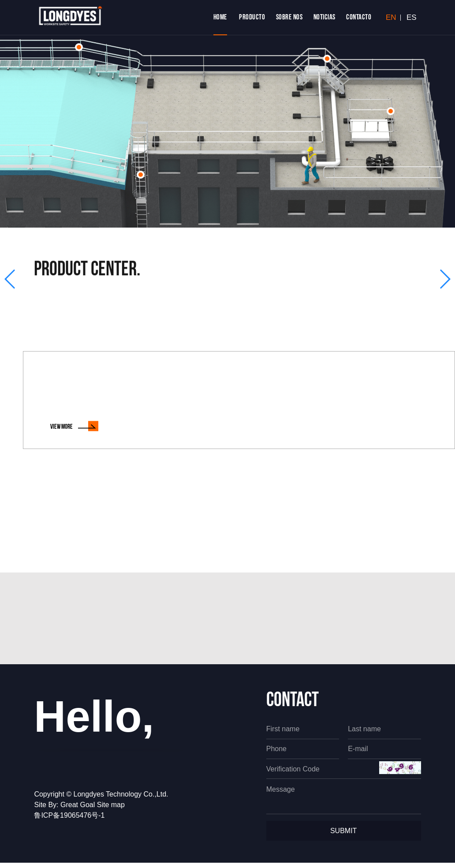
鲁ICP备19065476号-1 (69, 821)
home (220, 17)
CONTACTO (359, 17)
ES (412, 17)
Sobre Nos (289, 17)
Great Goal (78, 810)
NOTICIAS (324, 17)
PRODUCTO (252, 17)
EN (391, 17)
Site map (111, 810)
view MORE (74, 426)
